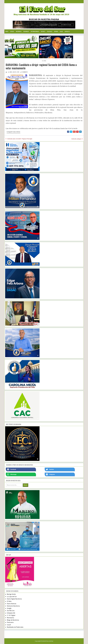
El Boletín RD (11, 613)
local (45, 61)
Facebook (12, 469)
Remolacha (10, 618)
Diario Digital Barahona (14, 599)
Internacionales (35, 31)
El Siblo (9, 601)
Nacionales (19, 31)
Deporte (43, 31)
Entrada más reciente (14, 139)
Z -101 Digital (11, 615)
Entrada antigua (76, 139)
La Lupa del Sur (12, 597)
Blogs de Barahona (13, 620)
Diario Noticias (12, 604)
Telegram (50, 474)
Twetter (50, 469)
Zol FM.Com (11, 611)
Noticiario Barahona (13, 606)
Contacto (67, 31)
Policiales (50, 31)
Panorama (10, 622)
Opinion (56, 31)
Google (9, 608)
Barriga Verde (11, 594)
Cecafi (9, 625)
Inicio (7, 31)
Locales (12, 31)
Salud (61, 31)
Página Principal (27, 139)
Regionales (26, 31)
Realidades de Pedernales (15, 627)
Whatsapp (12, 474)
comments (25, 72)
